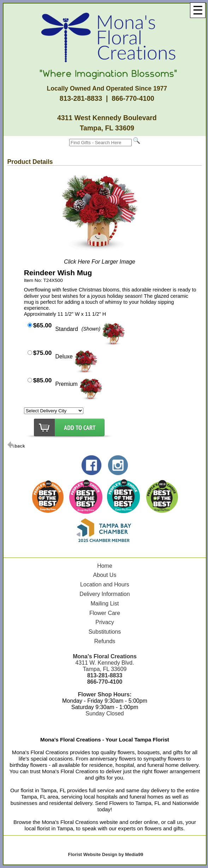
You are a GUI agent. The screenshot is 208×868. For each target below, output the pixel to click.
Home (105, 566)
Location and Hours (105, 584)
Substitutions (105, 632)
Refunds (105, 641)
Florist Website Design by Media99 (106, 854)
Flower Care (105, 613)
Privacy (105, 622)
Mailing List (105, 604)
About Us (105, 575)
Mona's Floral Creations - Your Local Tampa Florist (105, 740)
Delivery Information (105, 594)
